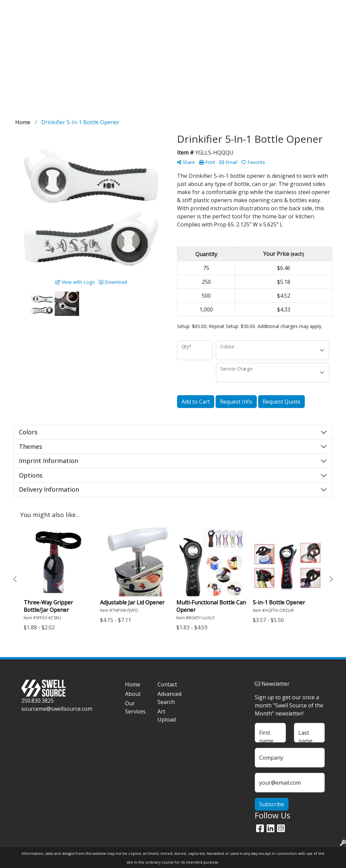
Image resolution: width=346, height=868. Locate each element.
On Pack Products (228, 30)
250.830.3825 (38, 701)
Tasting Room (126, 30)
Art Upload (86, 7)
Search (253, 7)
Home (14, 7)
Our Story (39, 7)
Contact (114, 7)
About (133, 694)
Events (310, 30)
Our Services (135, 707)
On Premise (276, 30)
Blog (62, 7)
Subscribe (272, 804)
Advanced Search (169, 698)
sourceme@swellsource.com (57, 709)
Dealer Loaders (175, 30)
